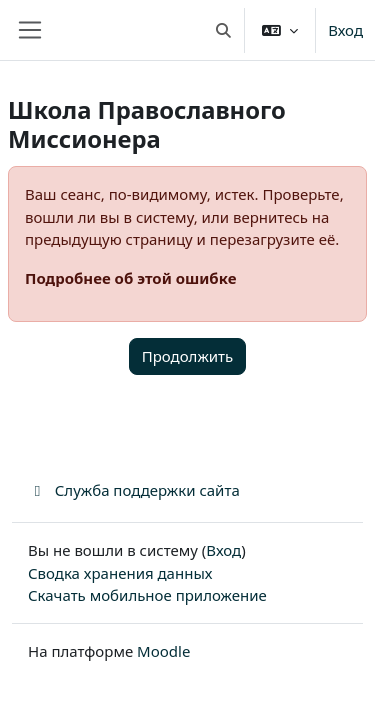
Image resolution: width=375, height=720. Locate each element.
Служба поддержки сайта (134, 490)
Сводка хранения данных (120, 573)
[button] (223, 30)
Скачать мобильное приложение (147, 595)
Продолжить (188, 356)
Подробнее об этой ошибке (130, 278)
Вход (345, 30)
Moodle (163, 651)
